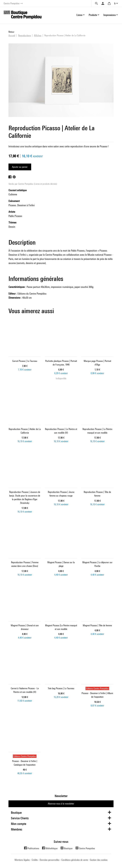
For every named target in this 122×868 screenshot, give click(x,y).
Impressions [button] (110, 15)
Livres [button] (79, 15)
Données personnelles (49, 860)
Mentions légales (22, 860)
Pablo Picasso (15, 216)
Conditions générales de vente (75, 860)
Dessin (12, 227)
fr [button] (115, 3)
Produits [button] (93, 15)
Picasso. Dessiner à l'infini (22, 205)
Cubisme (13, 194)
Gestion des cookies (99, 860)
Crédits (35, 860)
